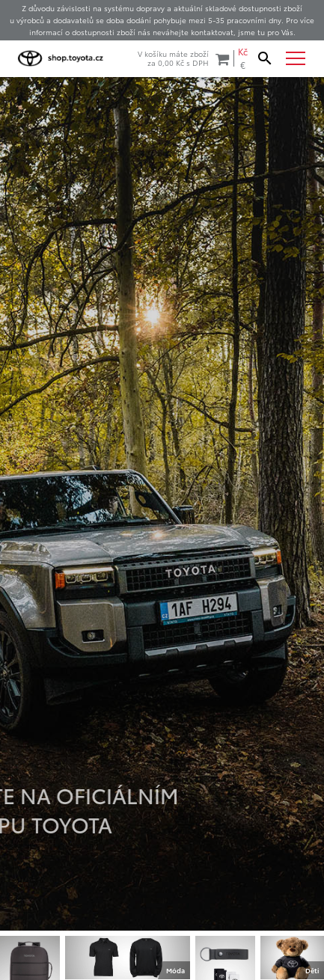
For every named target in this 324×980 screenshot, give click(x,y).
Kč (243, 52)
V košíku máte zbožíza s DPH (183, 58)
